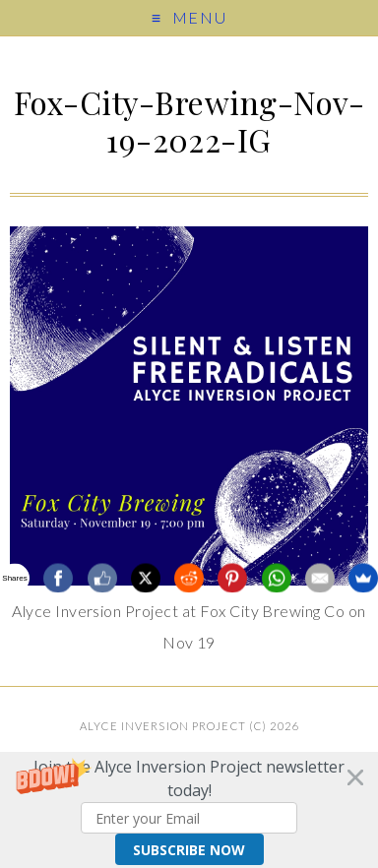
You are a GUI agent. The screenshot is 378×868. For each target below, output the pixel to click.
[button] (189, 810)
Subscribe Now (189, 850)
